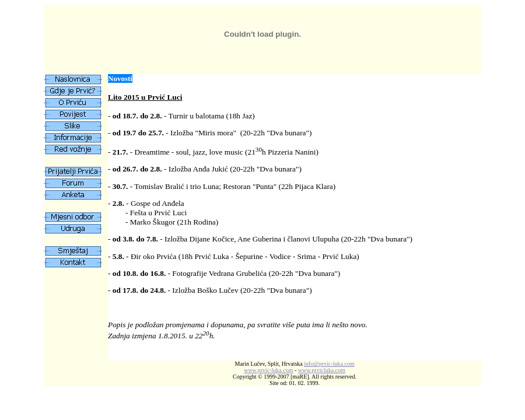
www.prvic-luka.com (268, 370)
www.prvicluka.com (322, 370)
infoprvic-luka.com (329, 364)
